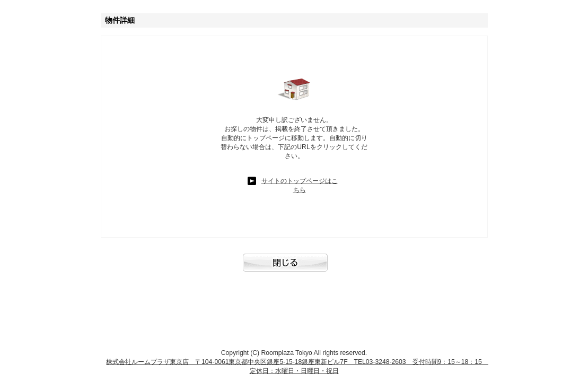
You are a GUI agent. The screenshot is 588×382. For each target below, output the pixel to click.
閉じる (294, 268)
